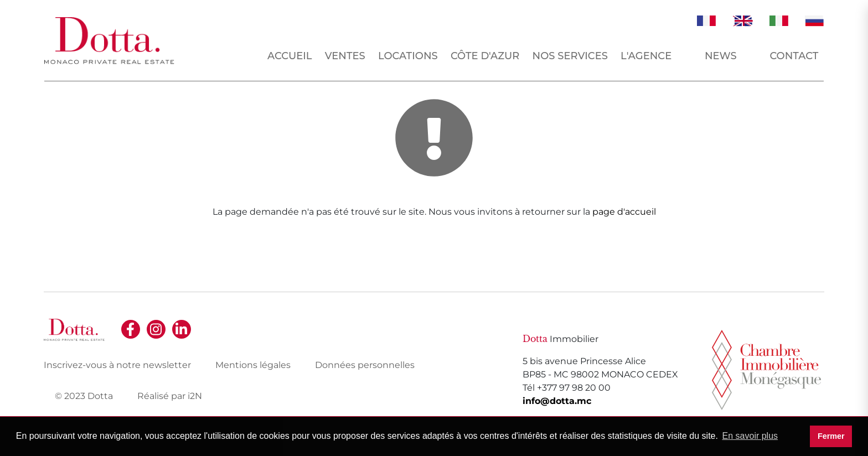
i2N (195, 396)
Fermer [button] (831, 436)
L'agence (646, 56)
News (721, 56)
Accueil (290, 56)
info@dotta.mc (557, 401)
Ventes (345, 56)
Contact (794, 56)
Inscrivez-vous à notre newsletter (117, 365)
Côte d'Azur (485, 56)
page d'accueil (624, 212)
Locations (408, 56)
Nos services (570, 56)
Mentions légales (253, 365)
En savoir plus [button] (750, 436)
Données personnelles (365, 365)
